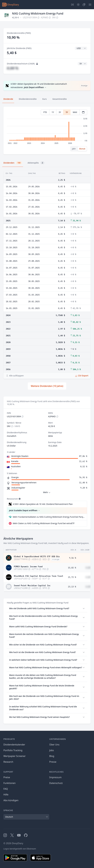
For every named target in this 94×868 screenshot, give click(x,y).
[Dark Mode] (78, 5)
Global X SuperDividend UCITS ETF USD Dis (37, 556)
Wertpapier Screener (15, 756)
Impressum (56, 777)
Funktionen (10, 783)
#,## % (13, 68)
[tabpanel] (47, 131)
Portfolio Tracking (13, 750)
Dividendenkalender (14, 745)
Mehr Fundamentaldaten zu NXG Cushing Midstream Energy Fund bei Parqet (49, 517)
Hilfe (6, 795)
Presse (53, 762)
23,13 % (72, 587)
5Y (67, 112)
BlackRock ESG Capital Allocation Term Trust (38, 576)
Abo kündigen (11, 800)
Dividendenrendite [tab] (28, 99)
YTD (45, 112)
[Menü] (90, 5)
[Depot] (84, 5)
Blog (52, 756)
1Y (53, 112)
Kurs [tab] (44, 99)
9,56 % (73, 558)
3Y (60, 112)
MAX (75, 112)
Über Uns (54, 745)
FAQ (6, 789)
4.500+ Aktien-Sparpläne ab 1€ (43, 504)
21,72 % (72, 577)
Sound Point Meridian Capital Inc (32, 585)
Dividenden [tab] (13, 163)
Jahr (74, 149)
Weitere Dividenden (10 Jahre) (47, 386)
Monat (82, 149)
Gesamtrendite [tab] (60, 99)
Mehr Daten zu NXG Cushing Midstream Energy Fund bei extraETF (44, 523)
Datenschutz (56, 783)
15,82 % (72, 568)
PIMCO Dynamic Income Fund (28, 566)
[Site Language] (72, 5)
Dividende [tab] (8, 99)
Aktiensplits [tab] (36, 163)
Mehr (47, 492)
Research (8, 762)
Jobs (52, 750)
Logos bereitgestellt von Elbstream (20, 849)
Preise (7, 777)
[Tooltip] (19, 499)
